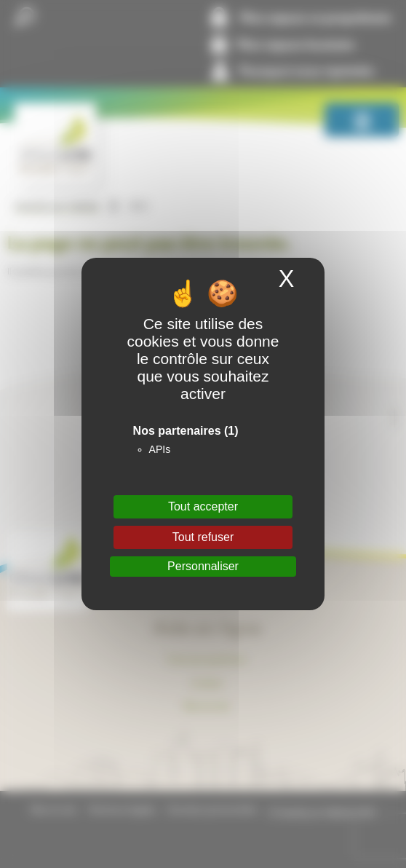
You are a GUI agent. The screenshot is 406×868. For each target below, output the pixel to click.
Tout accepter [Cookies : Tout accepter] (203, 506)
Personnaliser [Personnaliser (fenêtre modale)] (203, 566)
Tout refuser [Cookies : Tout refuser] (203, 537)
